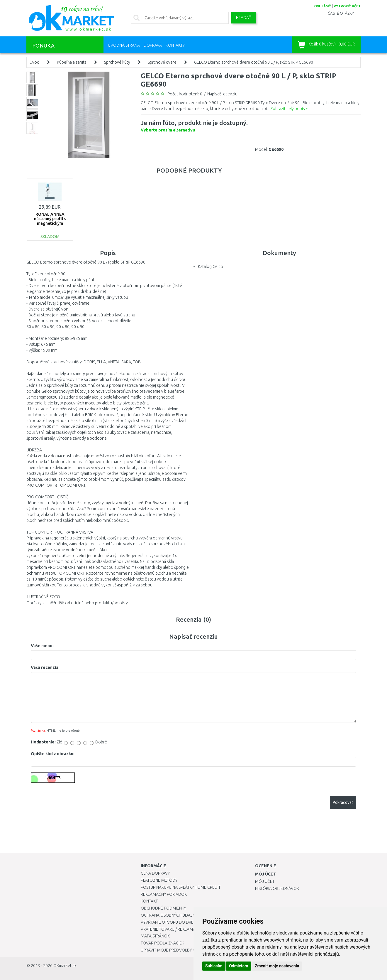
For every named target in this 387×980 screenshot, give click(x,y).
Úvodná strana (124, 45)
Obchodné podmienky (163, 908)
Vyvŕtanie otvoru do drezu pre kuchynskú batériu (193, 922)
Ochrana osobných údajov (170, 915)
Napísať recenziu (222, 94)
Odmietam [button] (239, 966)
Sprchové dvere (162, 62)
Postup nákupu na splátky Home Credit (181, 887)
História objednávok (277, 888)
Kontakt (149, 901)
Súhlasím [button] (214, 966)
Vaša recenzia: (45, 667)
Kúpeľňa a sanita (72, 62)
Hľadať (244, 18)
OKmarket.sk (65, 966)
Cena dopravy (155, 873)
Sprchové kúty (117, 62)
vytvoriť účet (347, 6)
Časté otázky (341, 13)
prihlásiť (322, 6)
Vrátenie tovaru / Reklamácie (171, 929)
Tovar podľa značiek (162, 943)
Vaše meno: (42, 646)
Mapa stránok (155, 936)
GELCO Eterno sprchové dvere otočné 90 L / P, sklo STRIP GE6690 (254, 62)
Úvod (34, 62)
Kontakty (175, 45)
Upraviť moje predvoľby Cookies (175, 950)
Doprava (153, 45)
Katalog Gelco (211, 266)
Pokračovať (343, 802)
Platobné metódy (159, 880)
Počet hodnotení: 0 (185, 94)
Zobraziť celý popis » (289, 109)
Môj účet (265, 881)
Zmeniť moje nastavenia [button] (277, 966)
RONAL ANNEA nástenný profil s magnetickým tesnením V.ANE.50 (50, 221)
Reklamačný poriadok (164, 894)
